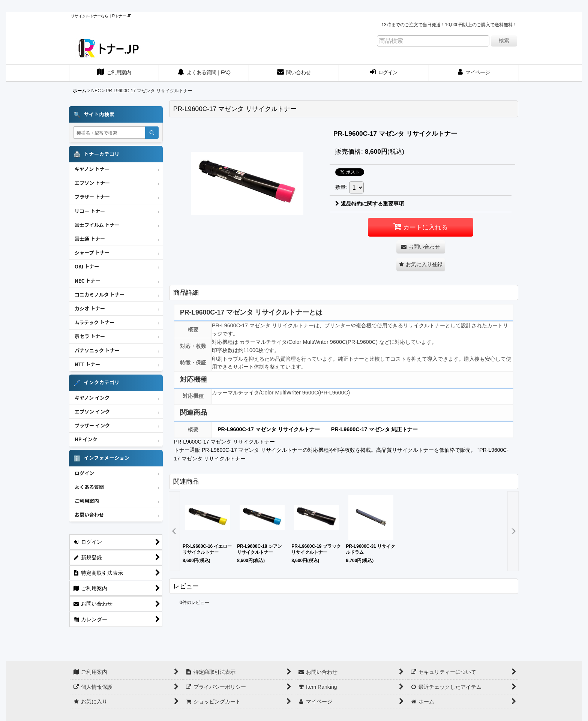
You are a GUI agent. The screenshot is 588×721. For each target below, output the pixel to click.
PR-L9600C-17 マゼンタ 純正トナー (374, 429)
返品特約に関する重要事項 (370, 204)
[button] (421, 265)
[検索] (152, 133)
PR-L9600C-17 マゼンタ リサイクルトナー (269, 429)
